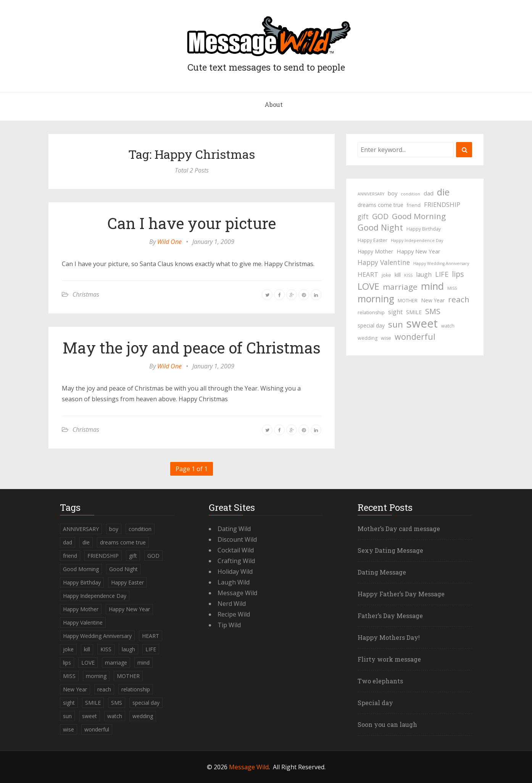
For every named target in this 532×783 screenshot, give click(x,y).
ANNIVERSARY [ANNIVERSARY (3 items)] (371, 194)
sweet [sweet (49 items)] (422, 323)
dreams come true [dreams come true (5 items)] (380, 205)
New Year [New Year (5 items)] (433, 300)
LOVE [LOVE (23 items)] (368, 286)
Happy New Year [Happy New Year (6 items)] (418, 251)
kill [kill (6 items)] (398, 274)
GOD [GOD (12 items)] (380, 216)
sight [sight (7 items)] (395, 312)
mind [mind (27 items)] (432, 286)
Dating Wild (234, 529)
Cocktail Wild (236, 550)
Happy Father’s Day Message (401, 594)
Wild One (169, 242)
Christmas (86, 294)
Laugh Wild (234, 582)
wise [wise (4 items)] (386, 338)
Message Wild (237, 593)
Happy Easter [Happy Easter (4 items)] (372, 240)
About (274, 104)
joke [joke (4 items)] (386, 275)
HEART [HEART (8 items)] (368, 274)
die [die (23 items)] (443, 192)
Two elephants (380, 681)
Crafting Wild (236, 561)
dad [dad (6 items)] (429, 193)
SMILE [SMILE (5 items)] (414, 312)
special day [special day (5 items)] (371, 325)
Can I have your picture (192, 223)
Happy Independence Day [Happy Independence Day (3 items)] (417, 241)
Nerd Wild (232, 604)
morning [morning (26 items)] (376, 299)
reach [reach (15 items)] (459, 299)
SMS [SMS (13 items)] (433, 311)
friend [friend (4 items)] (414, 205)
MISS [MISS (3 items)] (452, 288)
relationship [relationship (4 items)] (371, 312)
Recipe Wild (234, 614)
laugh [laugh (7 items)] (424, 274)
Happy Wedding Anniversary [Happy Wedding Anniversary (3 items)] (441, 263)
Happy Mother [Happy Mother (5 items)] (375, 251)
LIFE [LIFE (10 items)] (442, 274)
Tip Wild (229, 625)
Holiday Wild (235, 572)
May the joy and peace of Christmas (192, 348)
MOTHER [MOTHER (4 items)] (408, 301)
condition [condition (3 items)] (410, 194)
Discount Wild (237, 539)
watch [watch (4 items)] (448, 326)
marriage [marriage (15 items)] (400, 287)
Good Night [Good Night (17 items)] (380, 228)
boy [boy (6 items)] (393, 193)
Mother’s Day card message (399, 529)
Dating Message (382, 572)
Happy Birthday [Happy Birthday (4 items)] (424, 229)
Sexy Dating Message (390, 550)
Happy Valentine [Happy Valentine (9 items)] (384, 262)
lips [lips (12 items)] (458, 274)
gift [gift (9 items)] (363, 216)
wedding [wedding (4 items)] (368, 338)
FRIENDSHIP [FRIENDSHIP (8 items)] (442, 204)
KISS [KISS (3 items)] (408, 275)
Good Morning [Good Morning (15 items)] (419, 216)
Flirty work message (389, 659)
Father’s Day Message (390, 616)
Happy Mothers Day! (389, 637)
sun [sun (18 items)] (396, 325)
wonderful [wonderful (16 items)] (415, 337)
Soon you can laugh (387, 724)
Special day (375, 703)
